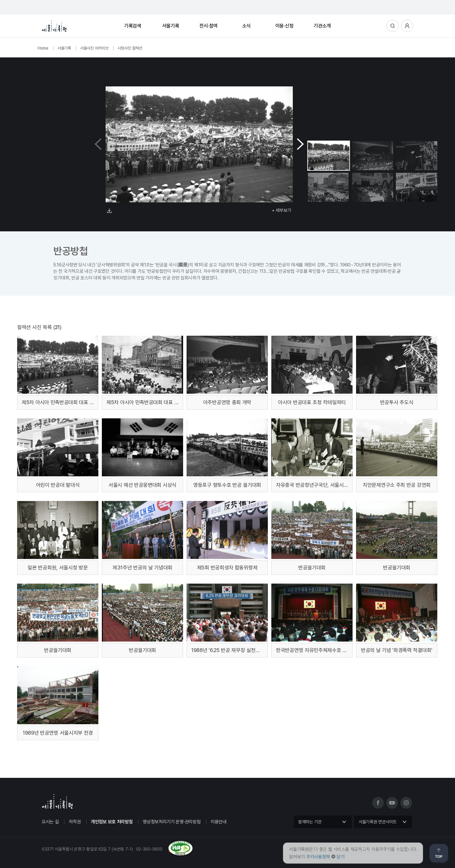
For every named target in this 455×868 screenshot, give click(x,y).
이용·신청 (285, 26)
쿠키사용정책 (318, 857)
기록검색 (133, 26)
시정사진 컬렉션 (130, 48)
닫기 (341, 857)
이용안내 (219, 822)
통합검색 (393, 26)
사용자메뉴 (407, 26)
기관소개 (322, 26)
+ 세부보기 (282, 210)
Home (43, 48)
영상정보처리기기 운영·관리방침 (172, 822)
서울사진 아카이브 (94, 48)
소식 (247, 26)
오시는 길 (50, 822)
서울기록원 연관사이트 (378, 822)
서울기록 (171, 26)
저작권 (75, 822)
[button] (300, 145)
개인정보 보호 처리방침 (112, 822)
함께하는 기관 (310, 822)
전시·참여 (208, 26)
